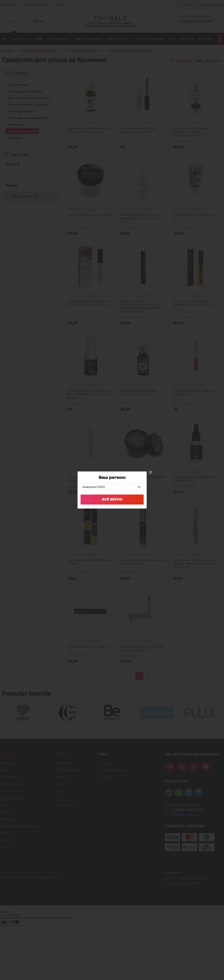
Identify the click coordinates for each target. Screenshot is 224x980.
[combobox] (112, 487)
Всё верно (112, 499)
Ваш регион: (112, 477)
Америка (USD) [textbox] (94, 487)
